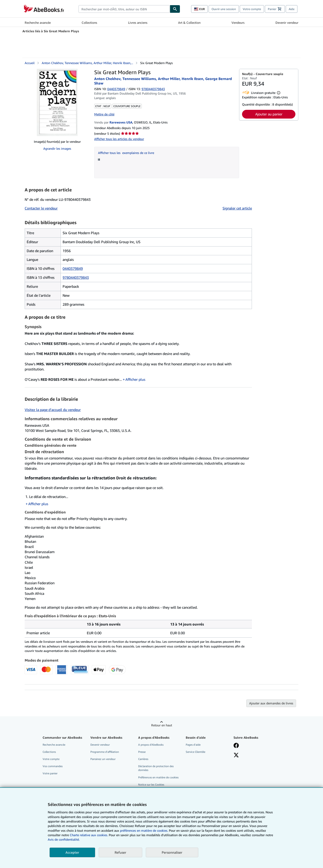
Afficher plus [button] (135, 379)
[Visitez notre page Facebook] (236, 746)
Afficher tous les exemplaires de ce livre (126, 153)
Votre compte (252, 9)
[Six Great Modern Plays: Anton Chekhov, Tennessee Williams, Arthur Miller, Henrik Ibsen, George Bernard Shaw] (57, 102)
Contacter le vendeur (41, 208)
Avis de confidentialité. (64, 839)
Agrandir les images (57, 148)
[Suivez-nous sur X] (236, 755)
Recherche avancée (38, 23)
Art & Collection (189, 23)
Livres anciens (138, 23)
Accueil (30, 63)
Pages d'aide (193, 745)
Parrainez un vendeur (103, 759)
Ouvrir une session (224, 9)
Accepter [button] (72, 852)
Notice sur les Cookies (151, 785)
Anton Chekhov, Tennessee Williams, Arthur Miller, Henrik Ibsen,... (87, 63)
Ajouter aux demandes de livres (271, 703)
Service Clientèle (195, 752)
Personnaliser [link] (172, 852)
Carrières (143, 759)
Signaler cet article (237, 208)
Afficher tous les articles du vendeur (119, 139)
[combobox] (124, 9)
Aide (292, 9)
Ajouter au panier (269, 114)
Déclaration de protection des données (156, 768)
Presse (142, 752)
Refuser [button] (120, 852)
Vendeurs (238, 23)
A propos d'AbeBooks (151, 745)
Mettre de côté (104, 114)
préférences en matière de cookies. (144, 830)
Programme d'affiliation (105, 752)
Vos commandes (53, 766)
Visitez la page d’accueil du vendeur (53, 410)
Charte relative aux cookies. (89, 835)
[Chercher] (175, 9)
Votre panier (50, 773)
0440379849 (116, 89)
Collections (89, 23)
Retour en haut (162, 725)
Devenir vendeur (287, 23)
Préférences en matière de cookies (158, 777)
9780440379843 (76, 277)
